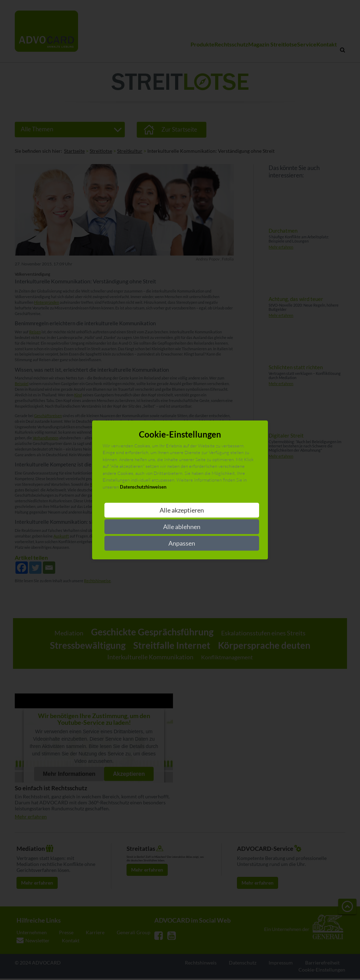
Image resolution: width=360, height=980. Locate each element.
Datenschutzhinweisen (143, 487)
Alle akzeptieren (182, 510)
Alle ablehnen (182, 527)
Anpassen (182, 544)
